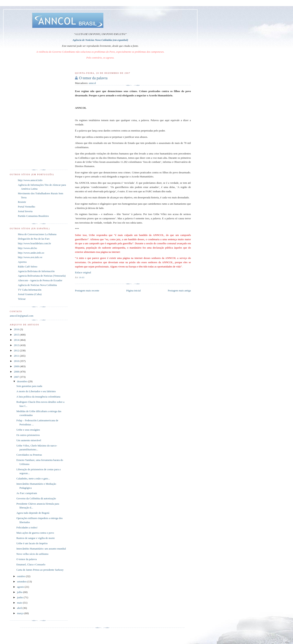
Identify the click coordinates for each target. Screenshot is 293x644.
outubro (22, 576)
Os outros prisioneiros (28, 435)
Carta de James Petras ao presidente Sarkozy (40, 570)
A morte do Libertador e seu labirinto (36, 391)
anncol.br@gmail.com (22, 316)
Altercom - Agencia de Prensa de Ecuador (40, 280)
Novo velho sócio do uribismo (32, 554)
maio (20, 603)
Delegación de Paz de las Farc (34, 239)
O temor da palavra (93, 78)
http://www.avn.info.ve (30, 257)
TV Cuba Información (30, 290)
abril (20, 608)
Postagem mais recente (87, 291)
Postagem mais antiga (179, 291)
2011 (17, 356)
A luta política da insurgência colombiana (38, 397)
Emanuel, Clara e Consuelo (31, 564)
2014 (17, 340)
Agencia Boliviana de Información (36, 271)
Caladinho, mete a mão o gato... (33, 478)
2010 (17, 361)
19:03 (82, 277)
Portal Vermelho (27, 207)
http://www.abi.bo (27, 248)
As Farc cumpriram (27, 493)
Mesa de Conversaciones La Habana (37, 234)
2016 (17, 329)
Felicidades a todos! (27, 527)
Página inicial (134, 291)
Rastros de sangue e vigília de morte (35, 538)
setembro (22, 582)
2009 (17, 366)
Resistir (22, 202)
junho (20, 597)
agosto (21, 587)
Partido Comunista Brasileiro (33, 216)
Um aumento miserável (29, 440)
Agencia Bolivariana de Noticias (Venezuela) (42, 276)
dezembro (23, 381)
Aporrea (22, 262)
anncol (92, 83)
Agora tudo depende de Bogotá (33, 513)
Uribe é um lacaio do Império (32, 543)
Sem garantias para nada (29, 386)
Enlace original (83, 272)
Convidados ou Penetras (29, 455)
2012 (17, 350)
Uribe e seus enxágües (28, 430)
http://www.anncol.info (30, 180)
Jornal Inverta (25, 211)
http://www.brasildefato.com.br (34, 243)
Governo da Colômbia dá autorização (36, 498)
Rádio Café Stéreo (28, 267)
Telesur (22, 299)
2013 (17, 345)
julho (20, 592)
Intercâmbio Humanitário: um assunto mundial (41, 549)
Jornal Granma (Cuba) (30, 294)
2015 (17, 335)
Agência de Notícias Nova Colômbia (37, 285)
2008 (17, 372)
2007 (17, 377)
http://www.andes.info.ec (31, 253)
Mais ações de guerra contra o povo (35, 533)
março (21, 613)
